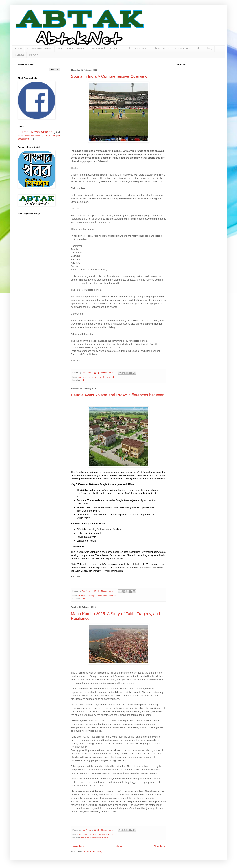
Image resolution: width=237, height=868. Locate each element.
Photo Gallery (204, 49)
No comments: (108, 372)
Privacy (34, 55)
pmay (110, 596)
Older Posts (159, 846)
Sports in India (109, 377)
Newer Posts (78, 846)
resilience (101, 834)
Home (18, 49)
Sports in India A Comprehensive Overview (109, 76)
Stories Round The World (72, 49)
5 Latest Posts (183, 49)
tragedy (110, 834)
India (83, 380)
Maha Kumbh (90, 834)
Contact (19, 55)
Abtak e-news (161, 49)
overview (98, 377)
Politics (117, 596)
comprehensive (86, 377)
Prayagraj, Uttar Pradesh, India (95, 837)
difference (102, 596)
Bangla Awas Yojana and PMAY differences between (118, 395)
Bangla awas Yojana (88, 596)
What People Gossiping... (106, 49)
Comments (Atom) (93, 852)
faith (81, 834)
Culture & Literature (137, 49)
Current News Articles (39, 49)
